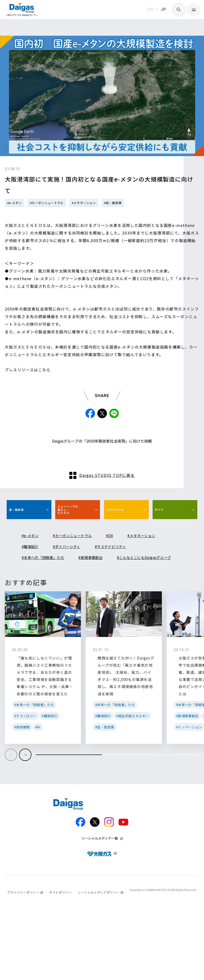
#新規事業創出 (101, 592)
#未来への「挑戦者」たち (47, 592)
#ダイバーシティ (73, 581)
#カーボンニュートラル (47, 203)
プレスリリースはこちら (28, 370)
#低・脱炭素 (113, 203)
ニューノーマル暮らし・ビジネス (75, 542)
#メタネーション (84, 203)
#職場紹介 (32, 581)
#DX (121, 570)
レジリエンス (122, 542)
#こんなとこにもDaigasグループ (54, 603)
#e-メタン (14, 203)
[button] (25, 817)
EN (150, 9)
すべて (164, 542)
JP (164, 9)
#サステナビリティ (123, 581)
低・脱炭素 (22, 542)
